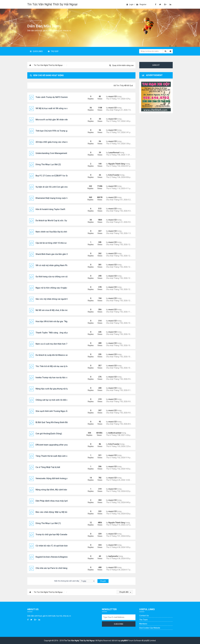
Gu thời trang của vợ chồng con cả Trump (55, 277)
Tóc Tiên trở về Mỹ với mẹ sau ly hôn (53, 366)
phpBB (124, 641)
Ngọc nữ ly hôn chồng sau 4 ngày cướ (53, 288)
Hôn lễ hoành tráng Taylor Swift (50, 209)
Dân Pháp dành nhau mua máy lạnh (52, 501)
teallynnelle (113, 556)
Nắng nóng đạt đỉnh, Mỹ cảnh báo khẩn (54, 490)
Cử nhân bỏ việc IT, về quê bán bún (52, 546)
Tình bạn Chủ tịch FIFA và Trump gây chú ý (55, 131)
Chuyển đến (125, 592)
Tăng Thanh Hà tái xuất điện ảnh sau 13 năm (56, 456)
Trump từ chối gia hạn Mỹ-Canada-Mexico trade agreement (63, 534)
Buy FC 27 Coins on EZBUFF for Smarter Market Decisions (63, 176)
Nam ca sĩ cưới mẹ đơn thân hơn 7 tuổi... (54, 344)
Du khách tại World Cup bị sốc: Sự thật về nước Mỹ (59, 221)
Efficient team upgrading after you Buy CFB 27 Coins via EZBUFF (66, 445)
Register (141, 4)
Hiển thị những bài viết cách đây (75, 581)
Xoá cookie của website (150, 628)
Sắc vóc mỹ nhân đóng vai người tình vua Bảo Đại (59, 299)
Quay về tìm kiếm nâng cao (121, 65)
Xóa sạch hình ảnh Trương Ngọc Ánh (53, 411)
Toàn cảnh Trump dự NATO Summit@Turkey (56, 97)
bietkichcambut (115, 433)
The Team (143, 620)
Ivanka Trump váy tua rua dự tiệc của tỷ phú (56, 377)
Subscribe (119, 624)
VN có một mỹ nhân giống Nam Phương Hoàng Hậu (59, 265)
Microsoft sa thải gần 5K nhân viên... (53, 120)
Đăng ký (156, 65)
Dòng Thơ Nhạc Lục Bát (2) (48, 164)
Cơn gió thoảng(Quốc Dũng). (49, 434)
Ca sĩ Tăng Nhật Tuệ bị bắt (48, 467)
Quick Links (36, 51)
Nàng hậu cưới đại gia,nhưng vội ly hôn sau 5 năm (59, 389)
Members (143, 624)
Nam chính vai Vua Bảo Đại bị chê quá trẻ (55, 232)
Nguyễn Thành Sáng (117, 164)
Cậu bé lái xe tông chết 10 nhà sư (51, 243)
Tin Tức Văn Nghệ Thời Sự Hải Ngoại (52, 4)
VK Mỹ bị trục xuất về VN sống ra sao (53, 108)
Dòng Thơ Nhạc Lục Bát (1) (48, 523)
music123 (113, 96)
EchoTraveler (114, 175)
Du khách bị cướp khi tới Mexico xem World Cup (58, 355)
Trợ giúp (53, 51)
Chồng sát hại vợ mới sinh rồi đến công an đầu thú (59, 400)
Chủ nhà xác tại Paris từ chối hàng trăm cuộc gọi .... (59, 568)
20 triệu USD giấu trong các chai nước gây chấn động (61, 142)
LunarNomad (114, 153)
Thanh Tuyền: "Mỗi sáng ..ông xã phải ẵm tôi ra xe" (59, 333)
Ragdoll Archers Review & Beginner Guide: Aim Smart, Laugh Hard (66, 557)
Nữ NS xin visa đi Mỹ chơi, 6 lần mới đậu (54, 310)
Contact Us (144, 616)
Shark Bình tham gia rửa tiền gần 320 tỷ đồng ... (58, 254)
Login (130, 4)
